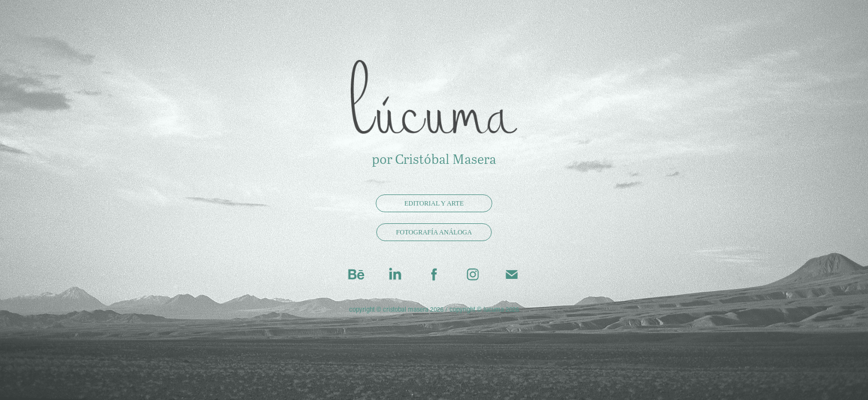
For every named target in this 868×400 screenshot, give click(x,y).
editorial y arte (434, 203)
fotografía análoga (434, 232)
